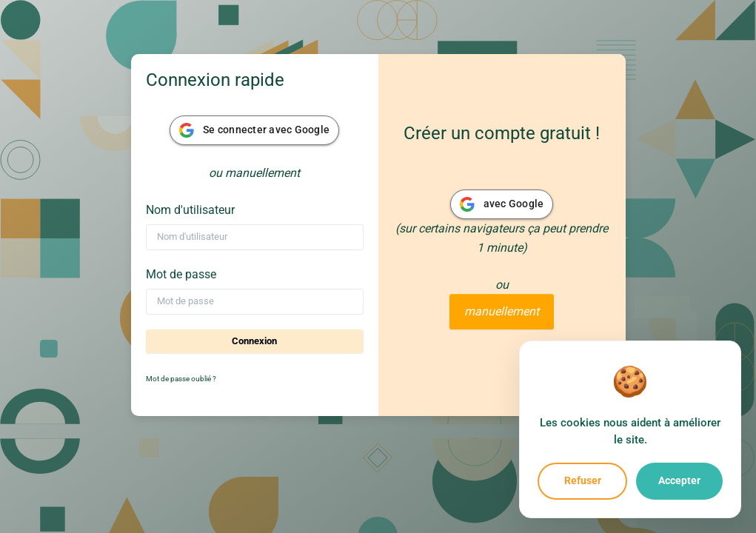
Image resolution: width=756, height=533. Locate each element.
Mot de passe (181, 274)
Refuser (583, 480)
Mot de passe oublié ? (181, 379)
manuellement (502, 311)
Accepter (679, 480)
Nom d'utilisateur (190, 210)
